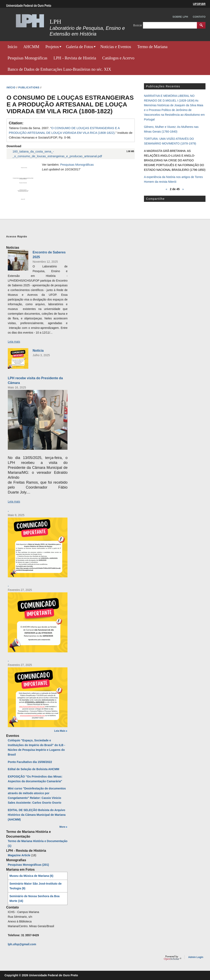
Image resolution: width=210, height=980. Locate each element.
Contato (199, 17)
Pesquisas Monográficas (27, 58)
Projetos (52, 47)
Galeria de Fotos (80, 47)
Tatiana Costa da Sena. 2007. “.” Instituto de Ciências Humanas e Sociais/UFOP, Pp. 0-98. (71, 133)
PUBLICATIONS (29, 88)
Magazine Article (19, 855)
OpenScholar (173, 958)
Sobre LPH (180, 17)
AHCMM (31, 47)
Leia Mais (60, 731)
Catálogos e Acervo (118, 58)
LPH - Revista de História (75, 58)
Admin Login (196, 957)
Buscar (138, 25)
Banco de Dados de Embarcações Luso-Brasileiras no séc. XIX (59, 69)
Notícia (38, 350)
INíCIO (11, 88)
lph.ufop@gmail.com (22, 944)
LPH (55, 21)
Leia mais (14, 342)
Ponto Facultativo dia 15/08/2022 (30, 762)
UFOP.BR (199, 4)
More (62, 827)
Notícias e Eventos (116, 47)
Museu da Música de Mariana (31, 876)
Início (12, 47)
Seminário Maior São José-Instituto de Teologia (35, 886)
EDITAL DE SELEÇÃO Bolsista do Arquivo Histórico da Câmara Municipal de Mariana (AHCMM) (37, 815)
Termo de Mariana (152, 47)
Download (14, 146)
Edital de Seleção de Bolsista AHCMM (34, 769)
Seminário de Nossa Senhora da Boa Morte (34, 899)
